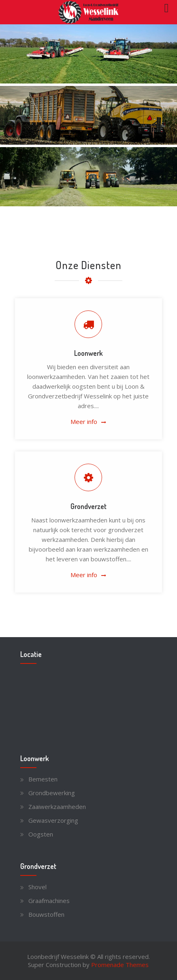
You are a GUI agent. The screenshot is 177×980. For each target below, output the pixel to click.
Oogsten (41, 834)
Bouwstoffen (46, 914)
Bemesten (43, 779)
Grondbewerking (52, 793)
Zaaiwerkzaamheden (57, 807)
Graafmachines (49, 901)
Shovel (37, 887)
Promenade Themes (120, 965)
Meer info (84, 422)
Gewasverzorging (53, 820)
